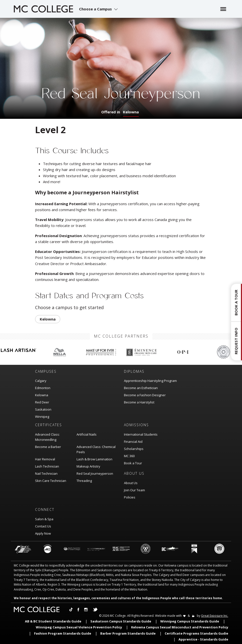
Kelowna (131, 112)
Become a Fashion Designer (145, 395)
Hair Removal (45, 459)
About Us (131, 483)
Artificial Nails (87, 434)
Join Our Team (134, 490)
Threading (84, 481)
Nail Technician (46, 473)
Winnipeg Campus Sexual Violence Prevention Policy (79, 627)
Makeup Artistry (88, 466)
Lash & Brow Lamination (94, 459)
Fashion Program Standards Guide (63, 633)
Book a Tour (133, 463)
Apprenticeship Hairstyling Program (150, 381)
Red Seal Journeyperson (95, 473)
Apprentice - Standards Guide (203, 639)
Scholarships (134, 449)
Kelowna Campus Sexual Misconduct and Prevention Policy (180, 627)
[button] (99, 9)
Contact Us (43, 526)
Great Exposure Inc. (215, 616)
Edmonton (43, 388)
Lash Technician (47, 466)
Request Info (236, 341)
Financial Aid (133, 442)
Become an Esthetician (141, 388)
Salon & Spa (44, 519)
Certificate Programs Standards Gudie (196, 633)
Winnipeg (42, 417)
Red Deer (42, 402)
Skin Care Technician (51, 481)
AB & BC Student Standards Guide (53, 621)
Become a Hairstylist (139, 402)
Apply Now (43, 533)
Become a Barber (48, 447)
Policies (130, 497)
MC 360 (129, 456)
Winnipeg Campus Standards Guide (190, 621)
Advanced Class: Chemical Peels (96, 449)
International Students (141, 434)
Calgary (41, 381)
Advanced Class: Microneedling (47, 437)
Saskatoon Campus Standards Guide (121, 621)
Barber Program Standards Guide (128, 633)
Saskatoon (43, 409)
